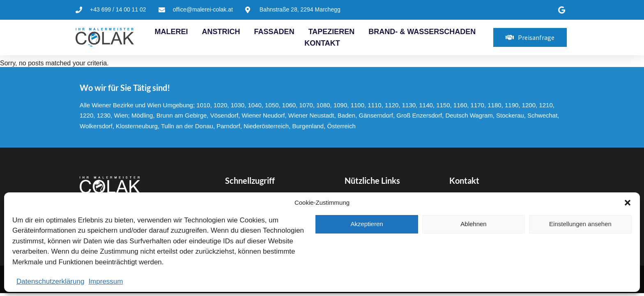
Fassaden (274, 32)
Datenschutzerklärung (50, 281)
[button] (628, 203)
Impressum (106, 281)
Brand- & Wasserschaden (422, 32)
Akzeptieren (367, 224)
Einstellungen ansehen (580, 224)
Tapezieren (332, 32)
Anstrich (221, 32)
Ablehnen (473, 224)
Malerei (171, 32)
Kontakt (322, 43)
